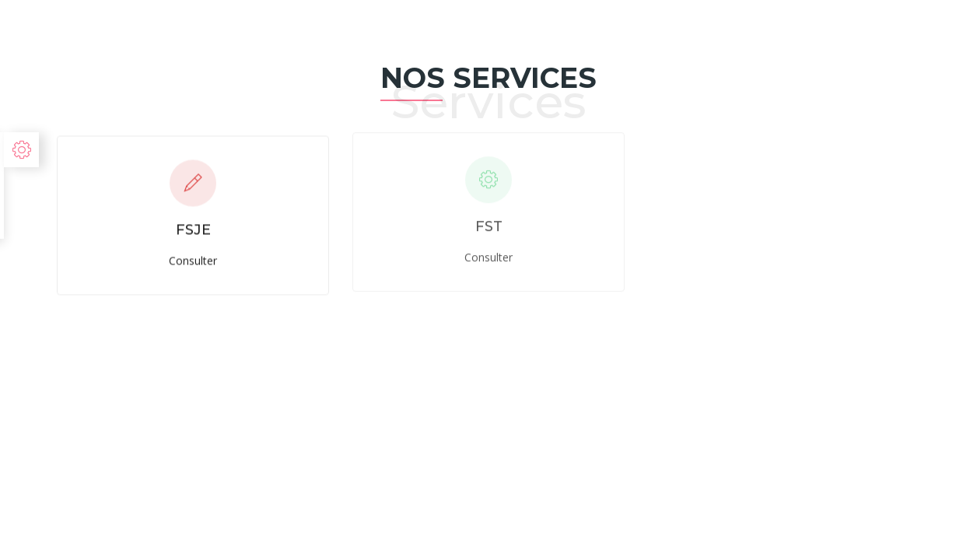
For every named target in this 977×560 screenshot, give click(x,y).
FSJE (193, 229)
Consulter (193, 259)
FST (489, 225)
